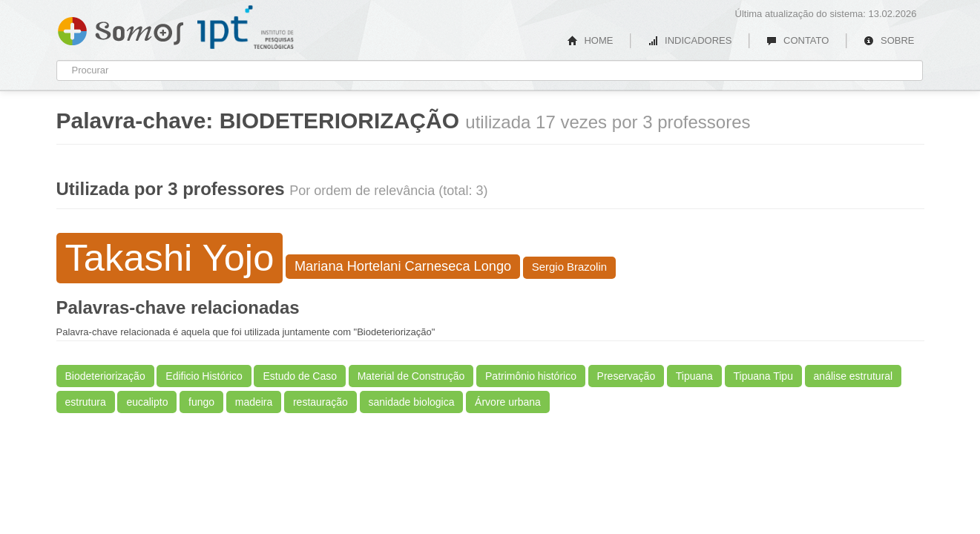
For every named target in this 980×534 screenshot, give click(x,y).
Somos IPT (121, 28)
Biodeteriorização (105, 376)
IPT (246, 27)
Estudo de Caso (300, 376)
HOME (591, 40)
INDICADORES (690, 40)
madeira (254, 402)
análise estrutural (854, 376)
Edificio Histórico (204, 376)
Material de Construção (411, 376)
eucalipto (147, 402)
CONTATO (798, 40)
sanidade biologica (412, 402)
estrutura (86, 402)
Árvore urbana (508, 402)
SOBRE (889, 40)
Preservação (627, 376)
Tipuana (694, 376)
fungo (201, 402)
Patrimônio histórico (531, 376)
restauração (320, 402)
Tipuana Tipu (763, 376)
